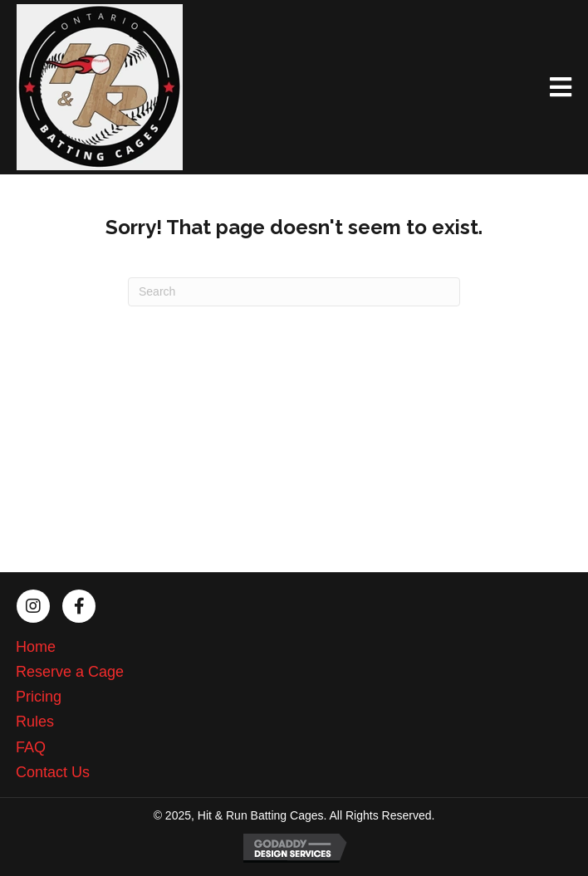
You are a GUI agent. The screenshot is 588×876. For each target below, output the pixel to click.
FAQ (31, 747)
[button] (33, 606)
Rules (35, 722)
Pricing (39, 697)
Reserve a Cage (70, 672)
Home (36, 647)
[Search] (294, 292)
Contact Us (53, 772)
